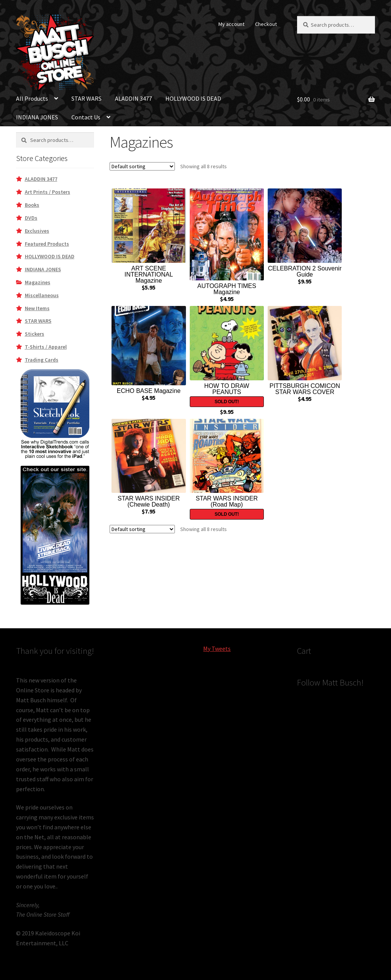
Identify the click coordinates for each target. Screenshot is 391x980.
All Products (32, 98)
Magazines (38, 282)
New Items (37, 308)
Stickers (35, 334)
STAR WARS (86, 98)
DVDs (31, 218)
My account (231, 24)
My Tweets (217, 649)
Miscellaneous (42, 295)
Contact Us (86, 117)
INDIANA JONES (37, 117)
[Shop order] (142, 166)
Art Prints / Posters (48, 192)
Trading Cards (42, 360)
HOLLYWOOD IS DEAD (193, 98)
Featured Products (47, 244)
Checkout (266, 24)
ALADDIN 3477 (133, 98)
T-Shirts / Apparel (46, 347)
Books (32, 205)
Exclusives (37, 231)
